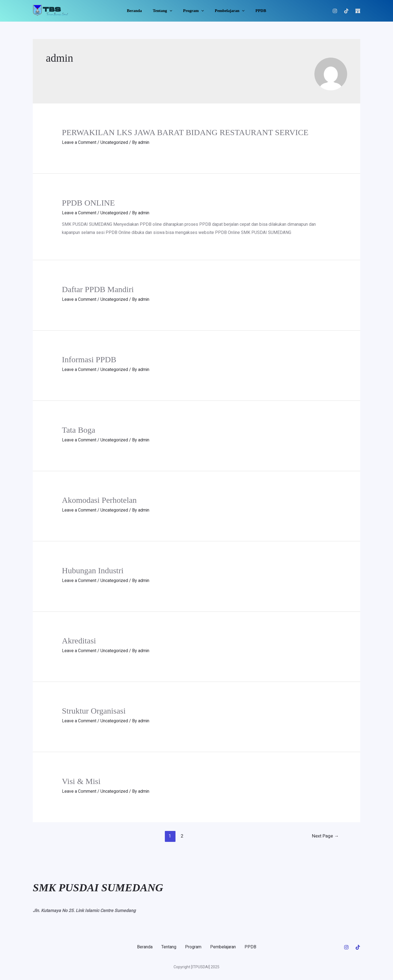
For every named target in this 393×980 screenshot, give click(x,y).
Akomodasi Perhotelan (99, 499)
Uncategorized (114, 142)
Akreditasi (79, 640)
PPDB (255, 11)
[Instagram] (335, 11)
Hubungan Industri (93, 570)
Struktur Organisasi (94, 710)
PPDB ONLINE (88, 203)
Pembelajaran (227, 11)
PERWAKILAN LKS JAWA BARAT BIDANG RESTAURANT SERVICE (185, 132)
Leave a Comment (79, 142)
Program (193, 11)
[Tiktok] (346, 11)
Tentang (165, 11)
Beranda (140, 11)
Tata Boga (79, 429)
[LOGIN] (358, 11)
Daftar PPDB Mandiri (98, 289)
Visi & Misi (81, 780)
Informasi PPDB (89, 359)
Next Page (325, 835)
